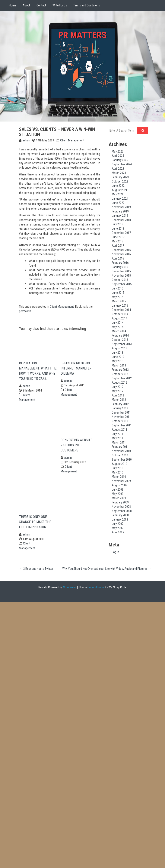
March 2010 (119, 477)
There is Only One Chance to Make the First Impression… (35, 528)
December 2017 (121, 233)
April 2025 (118, 156)
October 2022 (120, 181)
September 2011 (122, 425)
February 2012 (120, 404)
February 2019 (120, 211)
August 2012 (120, 383)
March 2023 (119, 173)
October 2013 (120, 340)
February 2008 (120, 515)
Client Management (72, 140)
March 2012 (119, 400)
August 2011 (120, 430)
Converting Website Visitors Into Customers (76, 449)
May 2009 (118, 494)
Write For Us (60, 5)
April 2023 (118, 169)
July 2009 (118, 490)
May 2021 (118, 194)
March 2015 (119, 301)
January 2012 (120, 408)
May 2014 (118, 327)
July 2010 (118, 468)
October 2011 (120, 421)
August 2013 (120, 348)
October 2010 (120, 455)
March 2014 (119, 331)
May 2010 (118, 472)
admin (26, 140)
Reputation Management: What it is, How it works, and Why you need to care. (38, 373)
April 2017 (118, 246)
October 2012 (120, 374)
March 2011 (119, 442)
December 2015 (121, 271)
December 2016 (121, 250)
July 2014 (118, 323)
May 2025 (118, 151)
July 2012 (118, 387)
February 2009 (120, 502)
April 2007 (118, 532)
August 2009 (120, 485)
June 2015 (118, 293)
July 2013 (118, 353)
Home (13, 5)
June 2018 (118, 228)
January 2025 (120, 160)
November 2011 (121, 417)
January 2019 (120, 216)
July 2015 (118, 288)
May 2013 (118, 361)
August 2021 (120, 190)
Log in (115, 552)
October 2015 (120, 280)
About (26, 5)
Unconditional (96, 594)
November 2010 (121, 451)
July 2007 (118, 524)
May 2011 (118, 438)
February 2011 (120, 447)
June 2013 (118, 357)
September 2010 (122, 460)
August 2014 (120, 318)
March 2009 (119, 498)
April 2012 (118, 395)
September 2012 (122, 378)
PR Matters (83, 34)
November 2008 (121, 507)
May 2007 (118, 528)
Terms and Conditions (87, 5)
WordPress (70, 594)
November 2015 (121, 276)
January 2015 (120, 306)
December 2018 (121, 220)
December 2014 (121, 310)
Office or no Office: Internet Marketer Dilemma (76, 370)
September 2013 (122, 344)
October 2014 (120, 314)
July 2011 (118, 434)
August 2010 (120, 464)
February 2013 (120, 370)
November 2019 (121, 207)
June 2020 (118, 203)
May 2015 (118, 297)
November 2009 (121, 481)
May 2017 (118, 241)
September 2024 (122, 164)
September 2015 (122, 284)
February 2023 (120, 177)
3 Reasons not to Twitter (36, 575)
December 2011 (121, 412)
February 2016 (120, 263)
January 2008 (120, 519)
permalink (25, 311)
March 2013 (119, 365)
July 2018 (118, 224)
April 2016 (118, 258)
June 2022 (118, 186)
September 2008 (122, 511)
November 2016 (121, 254)
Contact (41, 5)
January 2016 (120, 267)
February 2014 (120, 335)
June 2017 (118, 237)
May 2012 (118, 391)
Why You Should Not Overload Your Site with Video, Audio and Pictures (107, 575)
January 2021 (120, 199)
